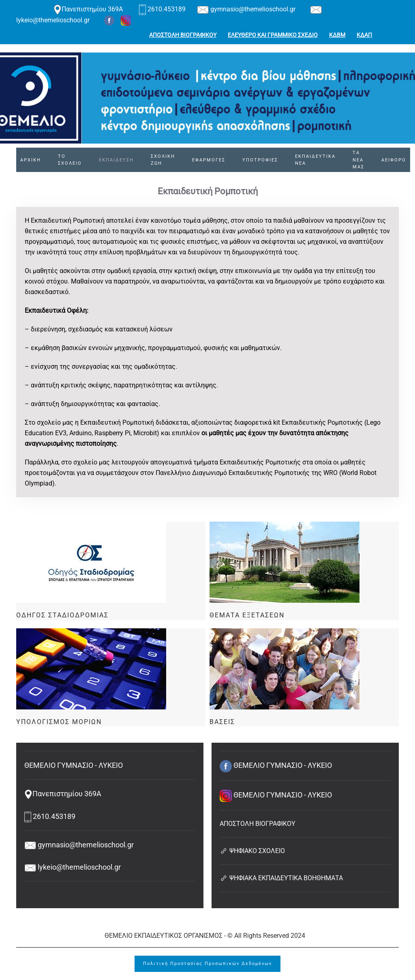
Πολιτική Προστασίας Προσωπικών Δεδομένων (207, 964)
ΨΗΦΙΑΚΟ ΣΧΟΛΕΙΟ (252, 851)
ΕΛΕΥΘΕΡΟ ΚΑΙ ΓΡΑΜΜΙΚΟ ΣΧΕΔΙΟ (273, 35)
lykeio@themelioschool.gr (73, 867)
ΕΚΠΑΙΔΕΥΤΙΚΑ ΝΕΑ (315, 160)
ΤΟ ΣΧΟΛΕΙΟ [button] (70, 160)
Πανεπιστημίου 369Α (88, 9)
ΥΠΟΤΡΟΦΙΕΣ (260, 160)
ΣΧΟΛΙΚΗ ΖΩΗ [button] (163, 160)
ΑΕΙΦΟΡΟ (394, 160)
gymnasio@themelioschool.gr (246, 9)
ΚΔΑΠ (364, 35)
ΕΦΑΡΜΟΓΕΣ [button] (209, 160)
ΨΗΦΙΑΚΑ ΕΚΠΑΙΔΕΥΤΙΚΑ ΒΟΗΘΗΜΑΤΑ (281, 878)
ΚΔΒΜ (337, 35)
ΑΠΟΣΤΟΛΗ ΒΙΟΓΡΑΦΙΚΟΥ (183, 35)
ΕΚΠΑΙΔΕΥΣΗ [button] (116, 160)
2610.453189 (163, 9)
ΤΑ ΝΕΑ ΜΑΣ (358, 160)
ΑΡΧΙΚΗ (31, 160)
